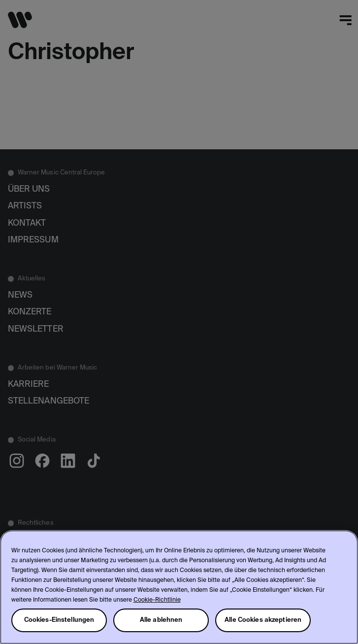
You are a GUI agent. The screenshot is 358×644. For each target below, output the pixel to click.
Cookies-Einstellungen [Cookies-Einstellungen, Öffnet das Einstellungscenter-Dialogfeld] (59, 620)
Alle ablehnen (161, 620)
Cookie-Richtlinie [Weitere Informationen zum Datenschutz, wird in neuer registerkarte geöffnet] (157, 600)
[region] (179, 587)
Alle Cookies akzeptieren (263, 620)
